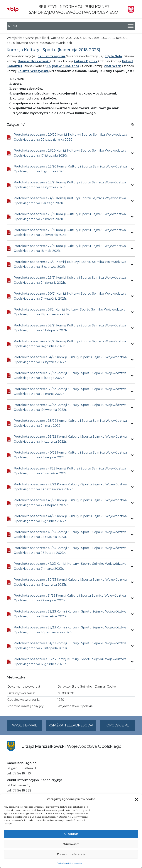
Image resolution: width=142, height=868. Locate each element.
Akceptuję (71, 834)
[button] (136, 799)
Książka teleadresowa (71, 725)
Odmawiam (71, 844)
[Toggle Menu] (131, 26)
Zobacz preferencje (71, 854)
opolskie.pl (118, 725)
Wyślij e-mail (27, 727)
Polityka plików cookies (69, 863)
